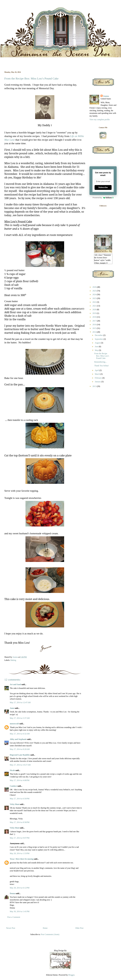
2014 (95, 332)
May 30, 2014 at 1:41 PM (20, 911)
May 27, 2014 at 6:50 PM (20, 799)
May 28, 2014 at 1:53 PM (20, 853)
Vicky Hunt (15, 804)
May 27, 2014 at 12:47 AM (20, 702)
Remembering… (101, 362)
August (98, 343)
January (98, 382)
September (99, 339)
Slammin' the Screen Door (5, 10)
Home (45, 928)
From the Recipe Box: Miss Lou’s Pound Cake (102, 356)
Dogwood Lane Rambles (20, 755)
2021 (95, 306)
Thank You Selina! (102, 366)
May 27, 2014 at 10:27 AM (20, 765)
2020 (95, 310)
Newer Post (11, 928)
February (99, 378)
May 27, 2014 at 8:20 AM (20, 749)
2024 (95, 294)
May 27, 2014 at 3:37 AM (20, 718)
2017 (95, 321)
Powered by (103, 198)
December (99, 335)
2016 (95, 325)
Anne (12, 708)
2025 (95, 291)
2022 (95, 302)
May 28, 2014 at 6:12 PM (20, 888)
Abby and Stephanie (18, 739)
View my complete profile (100, 120)
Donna (12, 893)
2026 (95, 287)
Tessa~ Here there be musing (22, 859)
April (97, 370)
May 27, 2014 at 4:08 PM (20, 780)
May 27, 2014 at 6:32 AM (20, 734)
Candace (13, 786)
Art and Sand (15, 684)
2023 (95, 298)
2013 (95, 386)
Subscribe (103, 187)
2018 (95, 317)
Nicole (12, 770)
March (98, 374)
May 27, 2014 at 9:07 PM (20, 838)
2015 (95, 328)
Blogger (71, 975)
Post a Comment (14, 917)
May (97, 350)
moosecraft (14, 724)
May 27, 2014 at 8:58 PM (20, 822)
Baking (13, 660)
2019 (95, 313)
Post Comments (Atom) (50, 934)
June (97, 347)
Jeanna (106, 96)
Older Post (79, 928)
